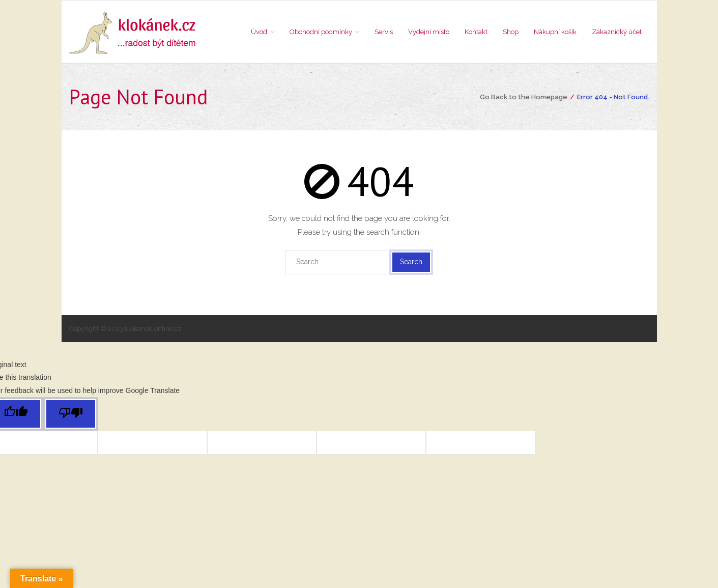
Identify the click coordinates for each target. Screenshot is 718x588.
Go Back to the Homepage (524, 97)
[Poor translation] (71, 414)
